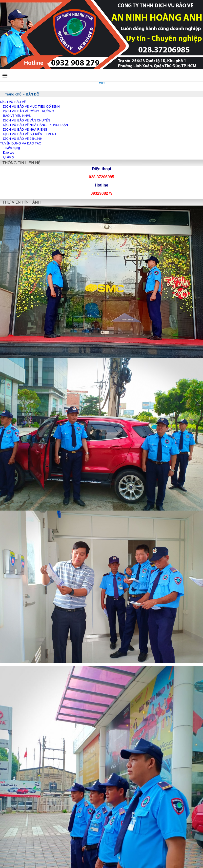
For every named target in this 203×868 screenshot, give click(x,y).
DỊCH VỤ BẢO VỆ (13, 102)
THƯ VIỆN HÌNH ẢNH (22, 202)
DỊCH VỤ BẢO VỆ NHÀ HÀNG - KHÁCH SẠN (35, 125)
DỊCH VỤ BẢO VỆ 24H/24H (23, 139)
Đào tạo (9, 152)
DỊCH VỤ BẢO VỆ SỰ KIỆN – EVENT (30, 134)
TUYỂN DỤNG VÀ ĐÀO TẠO (21, 143)
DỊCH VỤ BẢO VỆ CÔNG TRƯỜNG (29, 111)
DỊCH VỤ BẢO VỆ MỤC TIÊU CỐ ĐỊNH (31, 106)
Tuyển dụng (11, 148)
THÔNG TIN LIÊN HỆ (21, 163)
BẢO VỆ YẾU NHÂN (17, 116)
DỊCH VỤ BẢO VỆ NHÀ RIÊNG (25, 129)
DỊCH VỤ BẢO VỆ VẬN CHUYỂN (27, 120)
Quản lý (9, 157)
